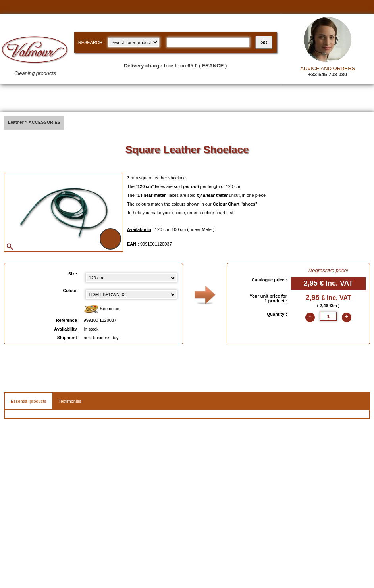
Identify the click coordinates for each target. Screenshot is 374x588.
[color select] (131, 294)
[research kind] (134, 42)
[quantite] (328, 316)
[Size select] (131, 278)
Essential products (29, 401)
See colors (102, 309)
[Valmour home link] (35, 58)
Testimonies (70, 401)
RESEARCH (90, 42)
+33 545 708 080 (328, 74)
